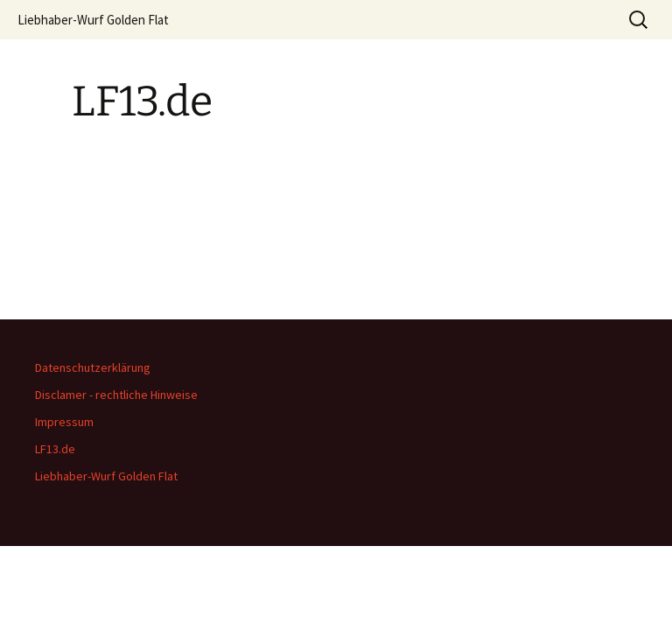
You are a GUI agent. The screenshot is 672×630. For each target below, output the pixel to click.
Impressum (64, 422)
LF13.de (55, 449)
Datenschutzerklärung (93, 367)
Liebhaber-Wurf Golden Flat (93, 20)
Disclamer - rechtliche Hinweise (116, 395)
